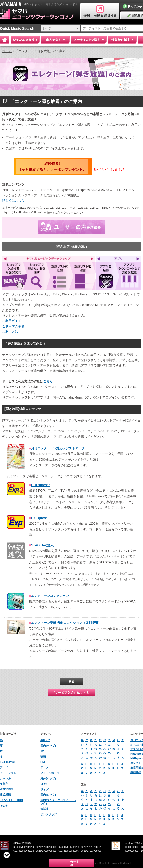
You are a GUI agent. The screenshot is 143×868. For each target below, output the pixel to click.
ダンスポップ (49, 814)
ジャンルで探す (25, 40)
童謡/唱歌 (6, 795)
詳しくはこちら (13, 201)
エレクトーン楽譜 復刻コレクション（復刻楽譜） (66, 623)
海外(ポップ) (48, 778)
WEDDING (7, 789)
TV (42, 751)
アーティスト (8, 773)
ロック (45, 784)
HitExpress (39, 518)
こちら (48, 381)
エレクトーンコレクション (50, 596)
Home (4, 40)
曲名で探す (55, 40)
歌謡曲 (45, 809)
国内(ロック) (48, 795)
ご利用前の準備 (13, 326)
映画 (43, 757)
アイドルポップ (50, 773)
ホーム (7, 51)
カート (71, 863)
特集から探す (122, 40)
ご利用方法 (10, 332)
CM (43, 762)
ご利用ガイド (12, 321)
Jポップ (45, 740)
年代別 (4, 784)
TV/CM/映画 (7, 762)
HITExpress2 (41, 485)
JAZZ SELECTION (11, 800)
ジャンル (5, 778)
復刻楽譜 (136, 772)
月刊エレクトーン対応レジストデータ (58, 448)
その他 (4, 806)
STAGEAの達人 (42, 545)
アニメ (4, 767)
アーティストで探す (89, 40)
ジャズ (45, 789)
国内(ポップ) (48, 746)
